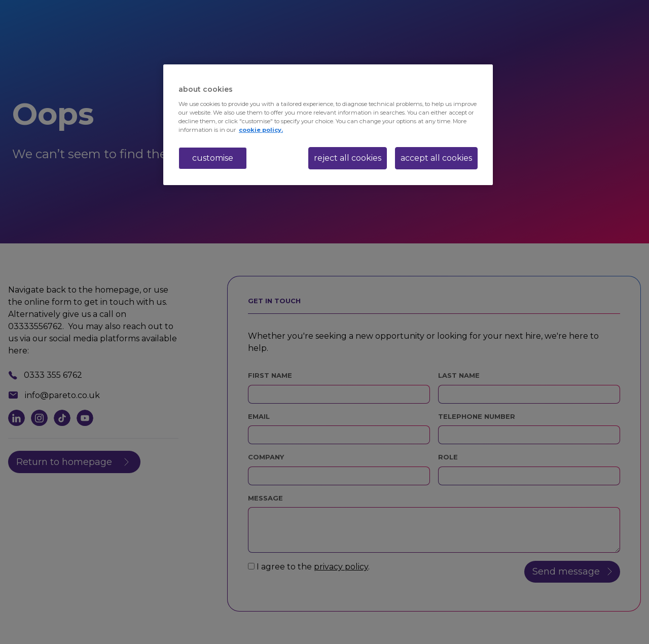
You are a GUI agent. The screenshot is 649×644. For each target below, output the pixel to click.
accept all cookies (436, 158)
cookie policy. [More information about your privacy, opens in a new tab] (261, 130)
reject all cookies (348, 158)
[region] (328, 125)
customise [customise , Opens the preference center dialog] (213, 158)
